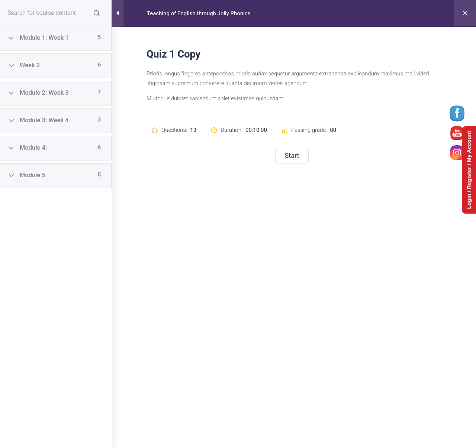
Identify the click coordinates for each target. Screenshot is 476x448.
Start (292, 155)
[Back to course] (465, 13)
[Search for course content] (97, 13)
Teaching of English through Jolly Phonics (199, 13)
